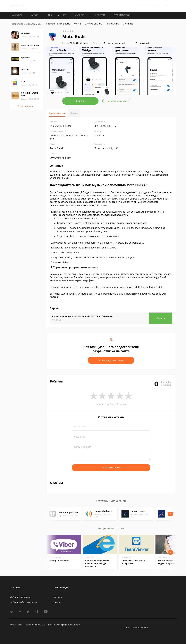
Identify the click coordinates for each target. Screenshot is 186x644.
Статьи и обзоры (123, 15)
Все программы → (27, 106)
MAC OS (34, 15)
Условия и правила (35, 625)
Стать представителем (111, 360)
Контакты (58, 597)
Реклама (57, 602)
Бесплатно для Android (115, 43)
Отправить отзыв (111, 467)
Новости (100, 15)
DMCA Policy (16, 625)
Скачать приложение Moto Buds (82, 316)
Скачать (80, 101)
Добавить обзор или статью (24, 602)
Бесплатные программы (58, 24)
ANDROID (80, 15)
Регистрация (154, 5)
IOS (65, 15)
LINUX (49, 15)
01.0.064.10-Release (75, 43)
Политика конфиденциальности (64, 625)
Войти (142, 5)
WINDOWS (17, 15)
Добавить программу (21, 597)
